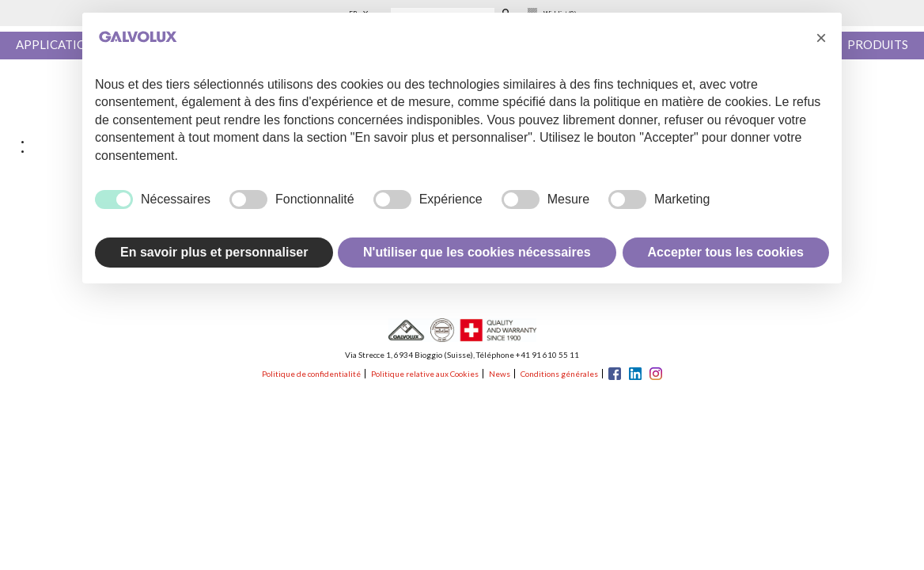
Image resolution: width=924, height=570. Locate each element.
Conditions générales (559, 374)
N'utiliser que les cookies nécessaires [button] (477, 252)
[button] (821, 38)
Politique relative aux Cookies (425, 374)
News (500, 374)
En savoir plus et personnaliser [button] (214, 252)
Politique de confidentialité (311, 374)
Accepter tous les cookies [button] (726, 252)
